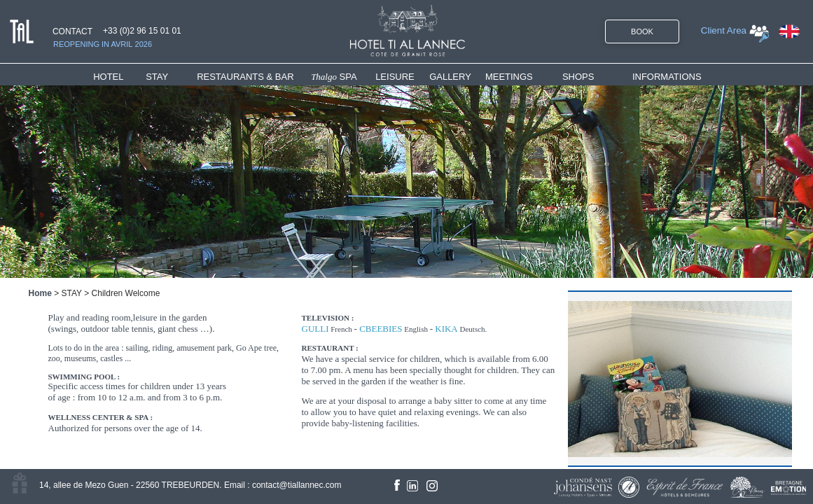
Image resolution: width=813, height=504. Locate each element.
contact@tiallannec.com (297, 485)
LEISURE (395, 77)
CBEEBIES (381, 329)
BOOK (642, 31)
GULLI (315, 329)
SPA (334, 77)
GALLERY (450, 77)
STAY (157, 77)
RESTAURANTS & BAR (245, 77)
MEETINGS (509, 77)
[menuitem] (119, 77)
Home (40, 293)
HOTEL (111, 77)
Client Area (724, 30)
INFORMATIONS (667, 77)
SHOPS (578, 77)
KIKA (446, 329)
